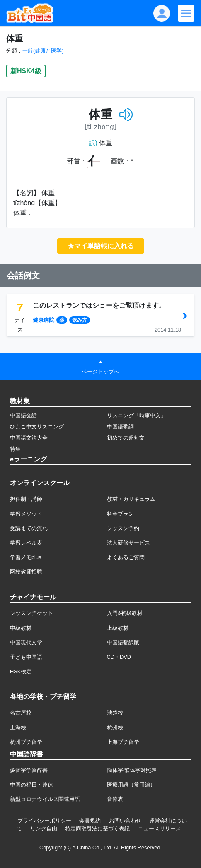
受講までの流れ (29, 528)
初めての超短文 (126, 438)
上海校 (18, 728)
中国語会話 (23, 415)
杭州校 (115, 728)
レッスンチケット (31, 613)
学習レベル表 (26, 543)
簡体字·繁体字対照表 (132, 770)
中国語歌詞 (120, 427)
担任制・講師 (26, 499)
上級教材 (118, 628)
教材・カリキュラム (131, 499)
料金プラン (120, 514)
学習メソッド (26, 514)
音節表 (115, 799)
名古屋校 (21, 713)
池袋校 (115, 713)
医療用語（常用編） (131, 785)
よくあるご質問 (126, 557)
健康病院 (44, 320)
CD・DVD (119, 657)
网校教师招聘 (26, 572)
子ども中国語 (26, 657)
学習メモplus (25, 557)
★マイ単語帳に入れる (101, 246)
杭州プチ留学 (26, 742)
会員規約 (90, 821)
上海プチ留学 (123, 742)
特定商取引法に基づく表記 (97, 829)
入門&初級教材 (125, 613)
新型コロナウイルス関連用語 (45, 799)
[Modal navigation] (186, 13)
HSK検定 (21, 671)
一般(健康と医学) (43, 51)
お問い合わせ (125, 821)
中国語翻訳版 (123, 642)
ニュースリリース (160, 829)
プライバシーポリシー (44, 821)
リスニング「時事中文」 (137, 415)
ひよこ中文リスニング (37, 427)
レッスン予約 (123, 528)
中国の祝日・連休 (31, 785)
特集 (15, 449)
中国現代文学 (26, 642)
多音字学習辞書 (29, 770)
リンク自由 (44, 829)
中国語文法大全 (29, 438)
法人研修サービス (128, 543)
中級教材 (21, 628)
